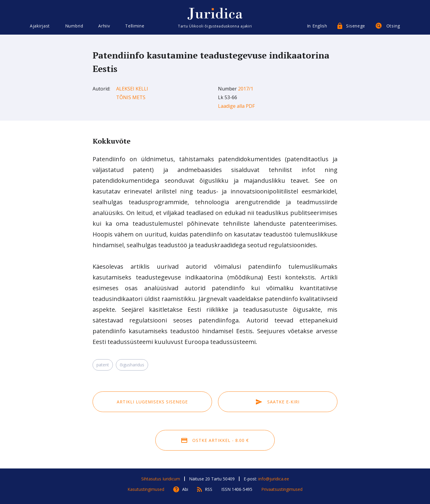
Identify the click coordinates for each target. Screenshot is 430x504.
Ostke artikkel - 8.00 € (215, 440)
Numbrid (74, 26)
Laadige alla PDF (236, 106)
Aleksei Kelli (132, 89)
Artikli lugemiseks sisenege (152, 402)
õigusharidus (132, 365)
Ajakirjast (40, 26)
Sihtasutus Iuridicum (161, 479)
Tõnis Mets (131, 97)
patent (103, 365)
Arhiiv (104, 26)
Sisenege (356, 26)
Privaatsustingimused (282, 489)
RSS (209, 489)
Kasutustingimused (146, 489)
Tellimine (135, 26)
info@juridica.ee (274, 479)
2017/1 (246, 89)
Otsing (393, 26)
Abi (185, 489)
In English (317, 26)
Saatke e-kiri (278, 402)
